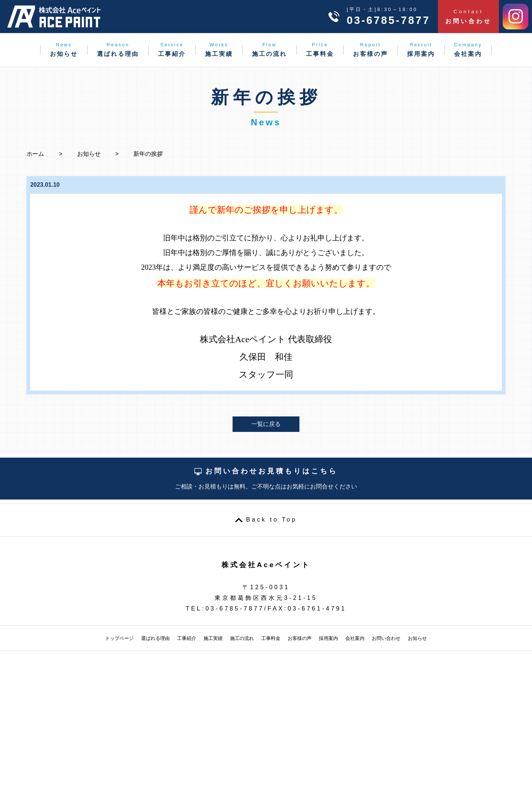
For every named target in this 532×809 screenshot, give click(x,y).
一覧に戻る (266, 424)
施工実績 (219, 49)
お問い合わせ (468, 17)
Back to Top (272, 520)
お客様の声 (371, 49)
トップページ (119, 638)
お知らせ (64, 49)
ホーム (35, 154)
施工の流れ (269, 49)
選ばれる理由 (118, 49)
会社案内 (468, 49)
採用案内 (421, 49)
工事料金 (320, 49)
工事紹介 (172, 49)
